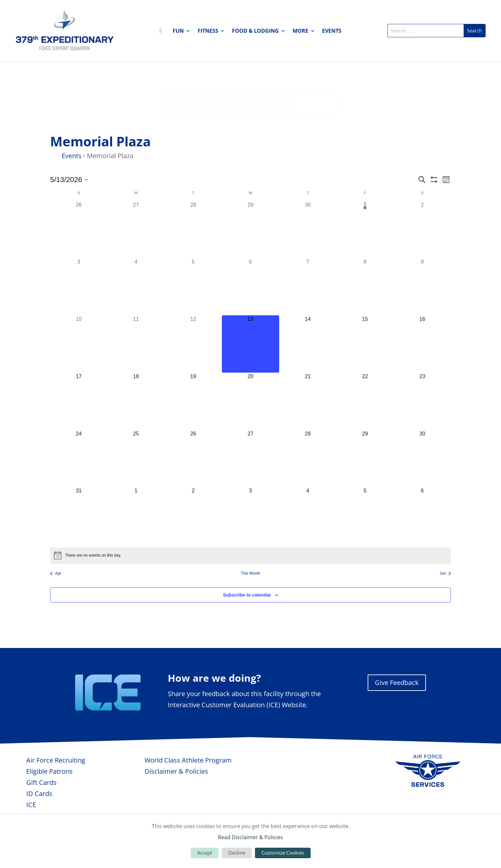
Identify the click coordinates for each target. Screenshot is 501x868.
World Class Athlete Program (188, 776)
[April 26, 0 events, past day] (79, 245)
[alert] (250, 571)
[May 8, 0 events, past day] (365, 302)
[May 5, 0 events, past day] (193, 302)
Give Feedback (397, 698)
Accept (205, 853)
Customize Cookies (283, 853)
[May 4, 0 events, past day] (136, 302)
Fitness (208, 31)
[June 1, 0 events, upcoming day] (136, 531)
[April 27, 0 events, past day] (136, 245)
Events (332, 31)
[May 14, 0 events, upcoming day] (308, 360)
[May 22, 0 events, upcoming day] (365, 417)
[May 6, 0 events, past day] (250, 302)
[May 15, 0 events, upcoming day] (365, 360)
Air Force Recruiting (56, 776)
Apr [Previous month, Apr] (56, 589)
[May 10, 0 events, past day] (79, 360)
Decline (237, 853)
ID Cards (39, 809)
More (300, 31)
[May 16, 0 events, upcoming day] (422, 360)
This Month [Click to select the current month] (250, 589)
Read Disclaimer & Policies (250, 837)
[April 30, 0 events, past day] (308, 245)
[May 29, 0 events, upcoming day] (365, 474)
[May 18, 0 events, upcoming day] (136, 417)
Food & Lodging (255, 31)
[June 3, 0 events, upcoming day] (250, 531)
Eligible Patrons (49, 787)
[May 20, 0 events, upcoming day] (250, 417)
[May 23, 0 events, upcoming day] (422, 417)
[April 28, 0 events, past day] (193, 245)
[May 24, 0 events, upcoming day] (79, 474)
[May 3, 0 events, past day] (79, 302)
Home (163, 32)
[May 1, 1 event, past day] (365, 245)
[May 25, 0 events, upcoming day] (136, 474)
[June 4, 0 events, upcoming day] (308, 531)
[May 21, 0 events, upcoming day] (308, 417)
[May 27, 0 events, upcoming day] (250, 474)
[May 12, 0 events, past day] (193, 360)
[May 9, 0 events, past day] (422, 302)
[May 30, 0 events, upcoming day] (422, 474)
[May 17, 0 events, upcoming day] (79, 417)
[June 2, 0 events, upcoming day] (193, 531)
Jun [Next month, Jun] (445, 589)
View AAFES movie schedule (236, 111)
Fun (178, 31)
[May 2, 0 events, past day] (422, 245)
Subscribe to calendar (247, 610)
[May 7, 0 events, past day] (308, 302)
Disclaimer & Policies (176, 787)
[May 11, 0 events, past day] (136, 360)
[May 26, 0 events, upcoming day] (193, 474)
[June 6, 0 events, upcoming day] (422, 531)
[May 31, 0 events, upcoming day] (79, 531)
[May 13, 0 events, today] (250, 360)
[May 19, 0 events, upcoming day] (193, 417)
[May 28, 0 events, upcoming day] (308, 474)
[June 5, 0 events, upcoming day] (365, 531)
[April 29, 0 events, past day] (250, 245)
